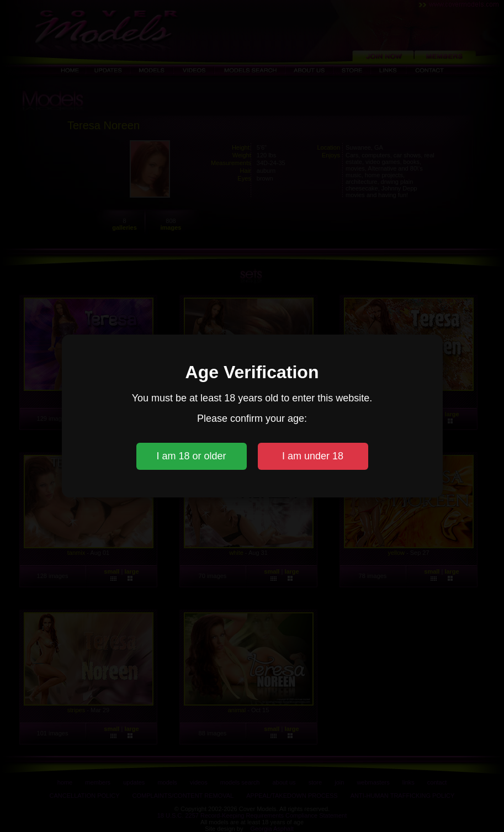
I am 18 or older (191, 456)
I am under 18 (313, 456)
